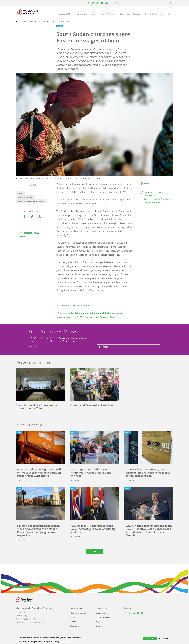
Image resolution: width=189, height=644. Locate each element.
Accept (150, 639)
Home (17, 21)
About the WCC (64, 14)
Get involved (125, 14)
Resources (137, 14)
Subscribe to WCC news (30, 235)
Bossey (170, 14)
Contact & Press (151, 14)
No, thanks (163, 639)
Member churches (80, 14)
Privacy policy (34, 347)
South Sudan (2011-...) (26, 197)
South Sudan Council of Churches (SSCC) (32, 201)
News (93, 14)
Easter (20, 193)
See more (94, 551)
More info (66, 642)
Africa (147, 184)
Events (101, 14)
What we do (112, 14)
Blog (162, 14)
